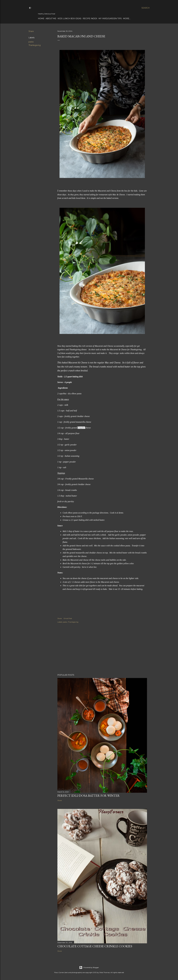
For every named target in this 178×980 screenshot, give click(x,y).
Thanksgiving (35, 45)
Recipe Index (90, 19)
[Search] (146, 8)
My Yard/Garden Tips (110, 19)
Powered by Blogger (89, 968)
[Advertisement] (102, 649)
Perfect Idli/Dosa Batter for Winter (89, 796)
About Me (51, 19)
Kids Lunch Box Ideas (69, 19)
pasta (31, 42)
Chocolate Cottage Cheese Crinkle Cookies (95, 946)
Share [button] (31, 31)
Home (41, 19)
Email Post (68, 618)
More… (127, 19)
